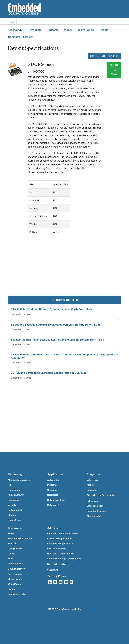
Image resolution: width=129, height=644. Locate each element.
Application (55, 474)
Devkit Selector (16, 569)
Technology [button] (16, 30)
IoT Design (92, 501)
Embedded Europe (96, 511)
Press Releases (15, 564)
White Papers (86, 30)
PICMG (11, 534)
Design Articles (15, 549)
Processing (13, 500)
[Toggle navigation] (12, 21)
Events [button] (105, 30)
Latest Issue (93, 480)
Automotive (53, 480)
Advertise (54, 528)
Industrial (52, 485)
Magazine (93, 474)
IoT (9, 485)
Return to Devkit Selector (105, 56)
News (11, 559)
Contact (53, 570)
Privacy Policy (57, 576)
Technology (15, 474)
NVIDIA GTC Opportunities (61, 554)
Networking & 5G (56, 500)
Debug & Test (15, 520)
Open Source (14, 490)
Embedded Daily (95, 506)
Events (11, 589)
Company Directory (20, 37)
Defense (53, 505)
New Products (15, 574)
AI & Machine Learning (19, 480)
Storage (12, 515)
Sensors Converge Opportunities (64, 559)
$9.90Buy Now (114, 70)
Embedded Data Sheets (20, 539)
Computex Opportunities (60, 539)
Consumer (53, 490)
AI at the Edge (94, 516)
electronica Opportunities (60, 544)
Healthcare (53, 495)
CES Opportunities (57, 549)
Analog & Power (16, 495)
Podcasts (53, 30)
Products (36, 30)
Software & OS (15, 510)
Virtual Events (15, 579)
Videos (68, 30)
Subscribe (92, 490)
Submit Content (58, 564)
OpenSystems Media (69, 609)
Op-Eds (12, 554)
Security (12, 505)
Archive (91, 485)
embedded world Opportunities (63, 534)
